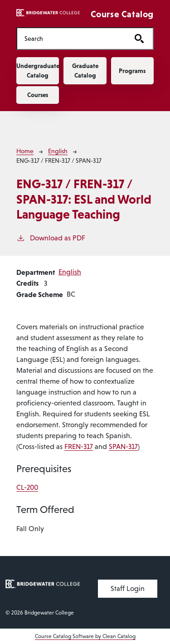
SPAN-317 (123, 446)
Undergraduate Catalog (38, 71)
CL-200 (27, 487)
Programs (132, 71)
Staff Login (128, 588)
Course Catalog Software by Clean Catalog (85, 636)
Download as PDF (51, 237)
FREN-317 (79, 446)
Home (25, 151)
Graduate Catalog (85, 71)
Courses (38, 95)
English (58, 151)
